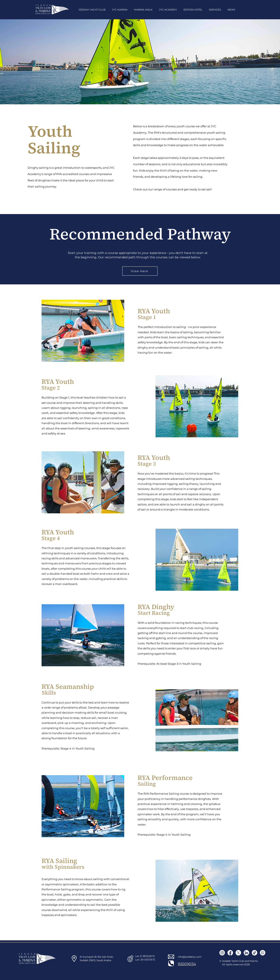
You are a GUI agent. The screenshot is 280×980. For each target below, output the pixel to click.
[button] (92, 10)
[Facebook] (230, 953)
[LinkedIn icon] (246, 953)
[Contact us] (263, 953)
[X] (238, 953)
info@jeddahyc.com (190, 957)
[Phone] (171, 963)
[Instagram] (222, 953)
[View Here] (140, 271)
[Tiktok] (255, 953)
